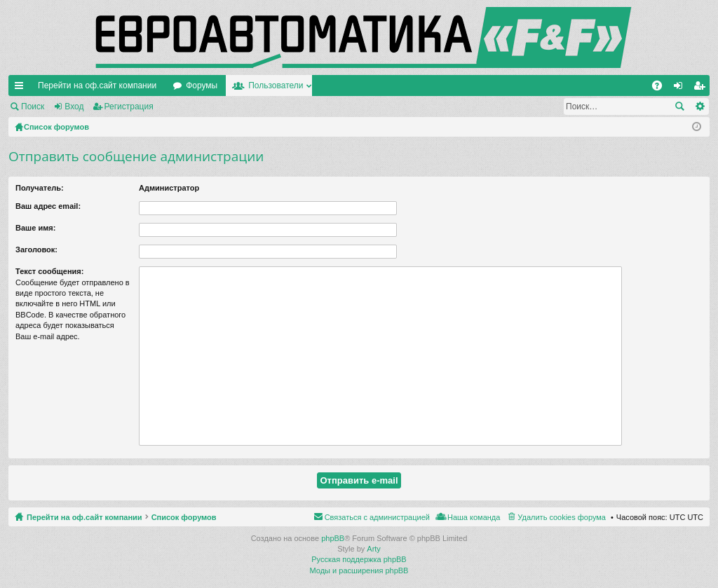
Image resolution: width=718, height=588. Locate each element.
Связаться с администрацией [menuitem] (377, 517)
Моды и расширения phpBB (359, 570)
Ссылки (22, 88)
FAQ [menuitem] (662, 88)
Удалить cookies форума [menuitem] (562, 517)
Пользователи (276, 86)
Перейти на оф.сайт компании (97, 86)
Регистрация (129, 107)
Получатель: (40, 188)
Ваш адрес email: (48, 206)
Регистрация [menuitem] (702, 88)
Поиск (33, 107)
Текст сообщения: (49, 271)
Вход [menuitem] (681, 88)
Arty (374, 549)
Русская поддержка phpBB (359, 559)
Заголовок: (36, 249)
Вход (74, 107)
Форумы (202, 86)
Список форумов (184, 517)
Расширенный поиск (699, 107)
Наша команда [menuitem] (474, 517)
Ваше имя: (35, 228)
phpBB (333, 538)
